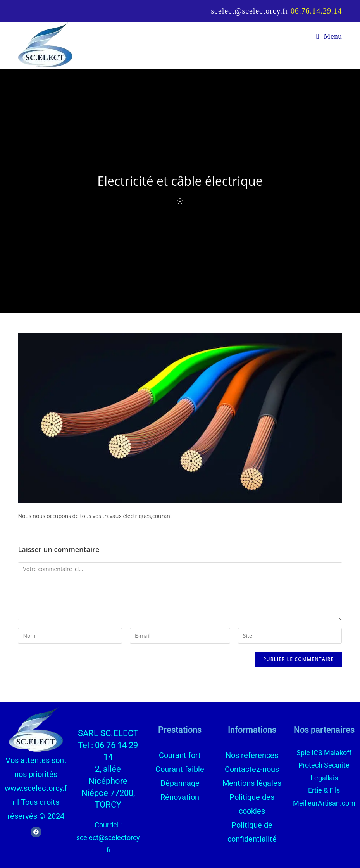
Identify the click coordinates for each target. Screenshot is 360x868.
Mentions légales (252, 783)
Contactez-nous (252, 769)
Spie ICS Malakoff (324, 753)
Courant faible (180, 769)
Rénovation (180, 797)
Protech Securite (324, 765)
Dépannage (180, 783)
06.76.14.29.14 (316, 11)
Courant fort (180, 755)
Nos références (252, 755)
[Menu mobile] (329, 36)
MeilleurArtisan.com (324, 803)
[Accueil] (180, 201)
